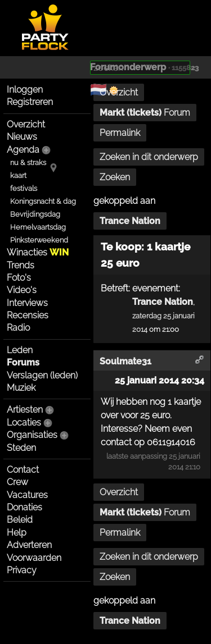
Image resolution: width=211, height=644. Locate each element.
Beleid (20, 520)
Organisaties (32, 435)
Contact (23, 470)
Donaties (24, 507)
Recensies (28, 315)
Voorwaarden (34, 558)
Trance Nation (130, 221)
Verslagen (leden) (42, 375)
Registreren (30, 102)
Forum (145, 113)
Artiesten (25, 410)
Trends (21, 265)
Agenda (23, 150)
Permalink (120, 133)
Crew (17, 482)
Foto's (19, 278)
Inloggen (25, 90)
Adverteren (29, 545)
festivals (24, 188)
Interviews (27, 303)
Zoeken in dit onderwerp (149, 157)
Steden (21, 448)
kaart (18, 175)
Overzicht (26, 124)
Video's (22, 290)
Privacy (22, 570)
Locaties (24, 423)
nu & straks (28, 163)
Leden (20, 350)
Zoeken (115, 177)
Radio (18, 328)
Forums (23, 362)
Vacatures (27, 495)
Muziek (21, 388)
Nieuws (22, 137)
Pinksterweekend (39, 240)
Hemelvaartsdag (38, 227)
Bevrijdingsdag (35, 214)
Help (17, 533)
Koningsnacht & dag (43, 201)
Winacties (38, 252)
